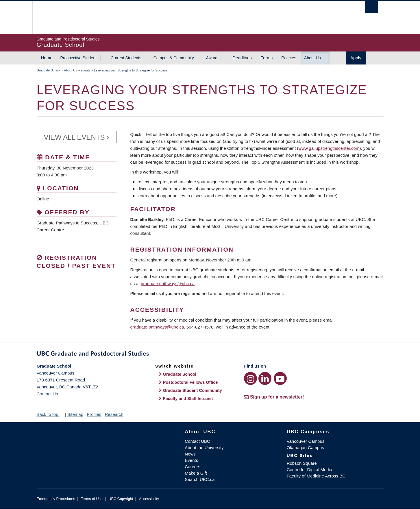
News (190, 454)
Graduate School (49, 70)
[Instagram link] (250, 378)
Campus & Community (174, 58)
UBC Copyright (121, 499)
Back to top (50, 414)
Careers (192, 467)
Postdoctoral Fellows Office (190, 382)
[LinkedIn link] (265, 378)
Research (114, 414)
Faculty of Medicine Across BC (316, 476)
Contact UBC (197, 441)
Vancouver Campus (306, 441)
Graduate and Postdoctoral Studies (210, 355)
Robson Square (302, 463)
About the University (204, 448)
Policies (289, 58)
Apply (356, 58)
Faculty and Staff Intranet (188, 399)
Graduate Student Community (193, 390)
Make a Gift (196, 473)
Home (47, 58)
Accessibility (149, 499)
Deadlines (242, 58)
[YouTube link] (280, 378)
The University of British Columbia (49, 17)
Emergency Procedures (56, 499)
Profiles (94, 414)
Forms (267, 58)
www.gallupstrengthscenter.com (329, 148)
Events (86, 70)
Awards (213, 58)
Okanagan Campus (305, 448)
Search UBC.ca (200, 479)
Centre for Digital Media (310, 470)
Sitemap (75, 414)
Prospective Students (79, 58)
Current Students (126, 58)
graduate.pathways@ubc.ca (168, 284)
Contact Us (47, 394)
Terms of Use (92, 499)
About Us (312, 58)
